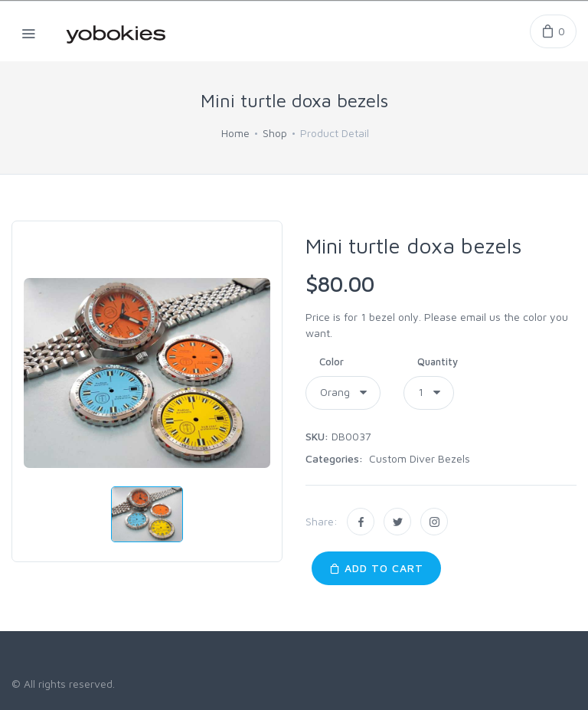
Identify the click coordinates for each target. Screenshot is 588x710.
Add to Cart (376, 568)
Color (332, 362)
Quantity (438, 362)
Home (235, 133)
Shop (275, 133)
